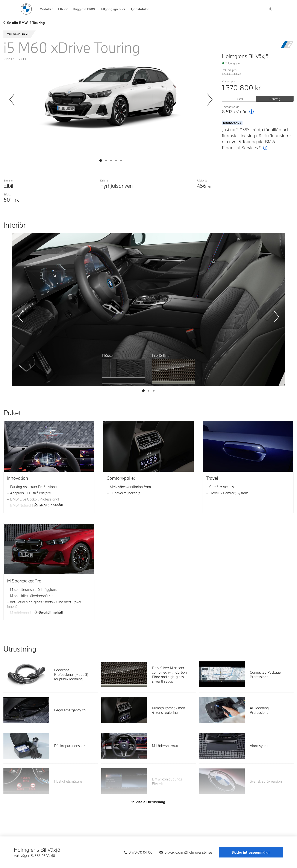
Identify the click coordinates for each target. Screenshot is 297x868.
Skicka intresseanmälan (251, 852)
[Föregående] (12, 100)
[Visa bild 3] (116, 160)
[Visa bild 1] (106, 160)
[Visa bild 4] (121, 160)
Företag (275, 99)
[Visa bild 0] (101, 160)
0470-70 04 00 (140, 852)
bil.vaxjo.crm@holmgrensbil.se (188, 852)
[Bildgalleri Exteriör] (111, 100)
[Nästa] (210, 100)
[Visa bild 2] (111, 160)
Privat (239, 99)
